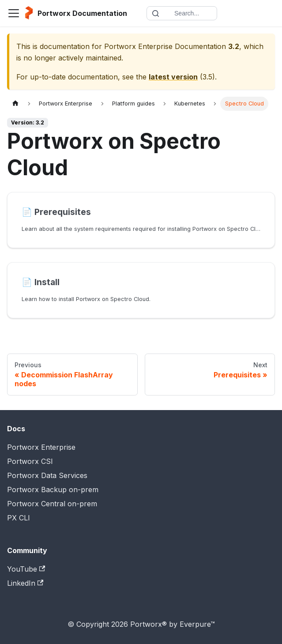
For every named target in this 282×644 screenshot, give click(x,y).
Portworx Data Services (47, 475)
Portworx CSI (30, 461)
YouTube (26, 569)
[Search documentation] (182, 13)
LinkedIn (25, 583)
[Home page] (15, 104)
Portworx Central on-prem (52, 504)
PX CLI (19, 518)
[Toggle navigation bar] (14, 13)
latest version (173, 77)
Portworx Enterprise (41, 447)
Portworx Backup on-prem (53, 490)
